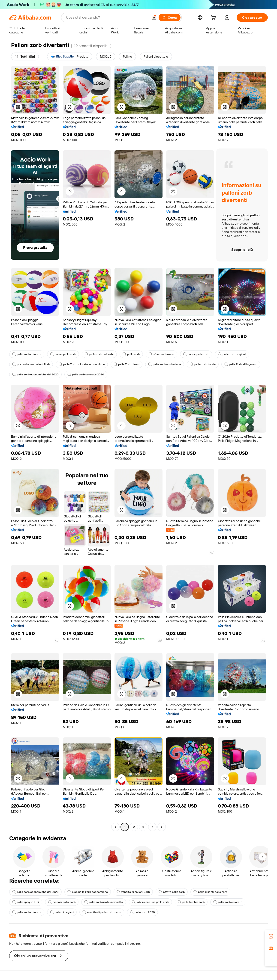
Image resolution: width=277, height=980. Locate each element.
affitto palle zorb (172, 892)
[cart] (214, 18)
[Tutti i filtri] (25, 56)
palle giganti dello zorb (210, 892)
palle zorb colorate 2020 (86, 374)
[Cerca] (170, 18)
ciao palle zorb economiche (88, 892)
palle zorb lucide (203, 364)
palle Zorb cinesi (126, 364)
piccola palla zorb (62, 902)
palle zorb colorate (27, 354)
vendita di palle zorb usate (102, 912)
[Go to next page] (162, 827)
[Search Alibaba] (107, 18)
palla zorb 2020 (142, 912)
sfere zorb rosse (161, 354)
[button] (154, 18)
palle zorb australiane (165, 364)
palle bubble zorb (191, 902)
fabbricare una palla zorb (150, 902)
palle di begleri (62, 912)
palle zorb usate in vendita (104, 902)
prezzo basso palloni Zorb (31, 364)
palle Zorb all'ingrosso (241, 364)
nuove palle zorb (63, 354)
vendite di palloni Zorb (133, 892)
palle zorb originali (232, 354)
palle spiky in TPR (26, 902)
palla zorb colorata (228, 902)
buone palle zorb (196, 354)
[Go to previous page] (115, 827)
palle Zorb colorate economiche (82, 364)
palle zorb (131, 354)
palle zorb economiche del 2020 (35, 374)
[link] (271, 936)
